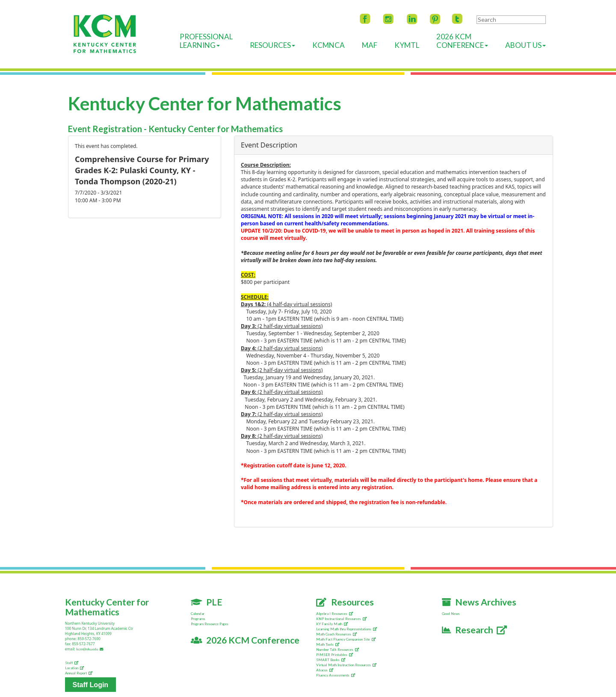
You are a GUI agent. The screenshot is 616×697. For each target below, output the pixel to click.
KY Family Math (332, 624)
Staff (72, 663)
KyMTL (407, 45)
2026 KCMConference (462, 41)
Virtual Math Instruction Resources (346, 665)
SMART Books (331, 660)
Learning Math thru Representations (346, 629)
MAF (370, 45)
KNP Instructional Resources (341, 619)
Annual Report (79, 673)
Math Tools (328, 644)
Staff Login (91, 684)
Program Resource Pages (210, 624)
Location (74, 668)
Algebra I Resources (335, 614)
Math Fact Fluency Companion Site (346, 639)
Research (475, 630)
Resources (272, 45)
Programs (198, 619)
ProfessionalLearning (206, 41)
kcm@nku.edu (90, 649)
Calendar (198, 614)
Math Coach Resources (336, 634)
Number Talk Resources (338, 650)
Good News (451, 614)
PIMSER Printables (335, 655)
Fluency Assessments (336, 675)
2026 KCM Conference (245, 640)
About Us (526, 45)
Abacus (325, 670)
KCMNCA (329, 45)
